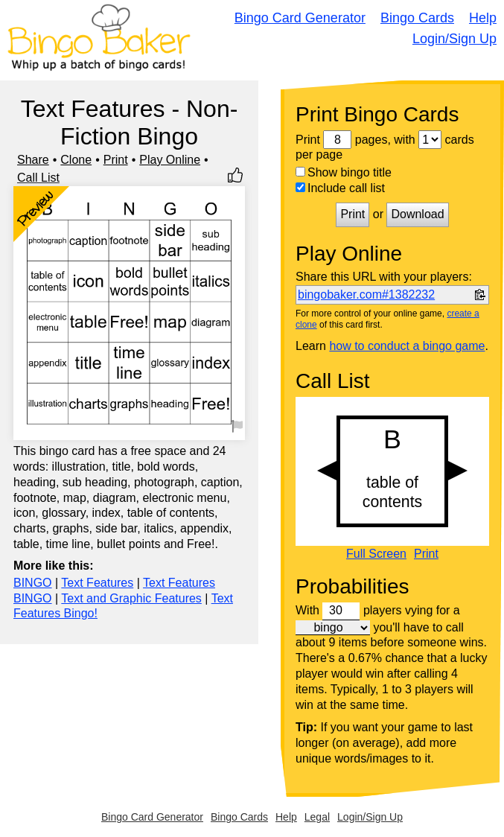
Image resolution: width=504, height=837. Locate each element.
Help (483, 18)
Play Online (170, 160)
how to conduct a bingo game (407, 346)
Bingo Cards (417, 18)
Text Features (97, 583)
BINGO (33, 583)
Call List (38, 178)
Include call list (340, 188)
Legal (317, 817)
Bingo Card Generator (300, 18)
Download (417, 214)
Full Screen (376, 554)
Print (116, 160)
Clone (76, 160)
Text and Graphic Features (131, 598)
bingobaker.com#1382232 (366, 295)
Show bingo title (344, 172)
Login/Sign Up (454, 39)
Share (33, 160)
